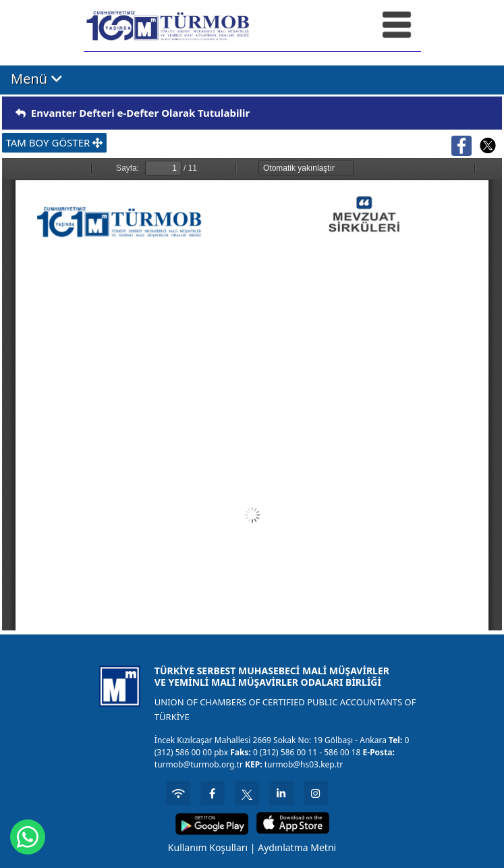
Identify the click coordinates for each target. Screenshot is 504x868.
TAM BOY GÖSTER (54, 142)
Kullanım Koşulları (208, 847)
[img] (21, 113)
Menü (37, 79)
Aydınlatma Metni (297, 847)
